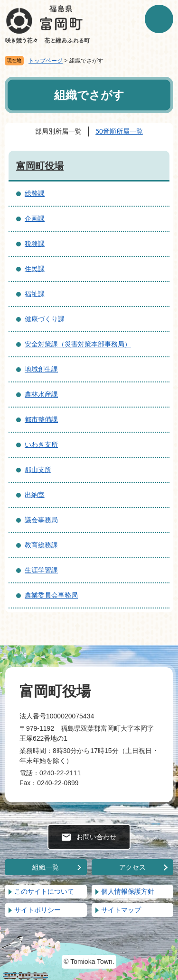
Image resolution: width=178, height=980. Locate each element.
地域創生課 (41, 369)
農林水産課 (41, 394)
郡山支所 (38, 470)
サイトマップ (121, 910)
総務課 (35, 193)
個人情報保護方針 (128, 891)
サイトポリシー (37, 910)
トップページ (46, 61)
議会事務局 (41, 520)
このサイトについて (44, 891)
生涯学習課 (41, 570)
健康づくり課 (45, 319)
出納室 (35, 495)
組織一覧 (46, 867)
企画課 (35, 218)
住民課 (35, 269)
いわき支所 (41, 445)
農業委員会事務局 (51, 595)
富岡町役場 (40, 166)
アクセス (132, 867)
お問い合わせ (96, 837)
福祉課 (35, 294)
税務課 (35, 244)
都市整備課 (41, 419)
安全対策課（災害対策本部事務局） (78, 344)
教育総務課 (41, 545)
